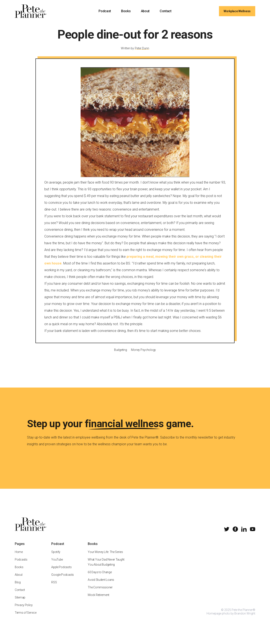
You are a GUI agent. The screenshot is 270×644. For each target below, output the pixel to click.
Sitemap (20, 602)
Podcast (105, 11)
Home (19, 557)
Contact (166, 11)
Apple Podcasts (61, 572)
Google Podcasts (63, 580)
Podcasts (21, 564)
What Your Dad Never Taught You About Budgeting (106, 567)
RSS (54, 587)
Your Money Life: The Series (105, 557)
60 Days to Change (100, 577)
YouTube (57, 564)
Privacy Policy (24, 610)
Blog (18, 587)
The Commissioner (100, 592)
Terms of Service (26, 617)
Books (126, 11)
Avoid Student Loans (101, 585)
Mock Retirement (99, 600)
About (145, 11)
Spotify (56, 557)
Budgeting (120, 354)
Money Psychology (143, 354)
